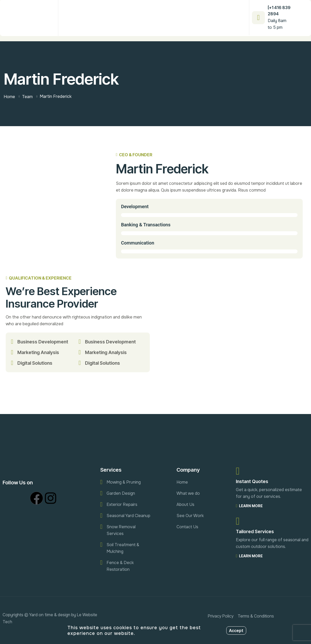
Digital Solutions (35, 363)
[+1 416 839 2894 (279, 11)
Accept (236, 631)
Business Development (43, 342)
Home (9, 97)
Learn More (249, 506)
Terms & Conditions (256, 616)
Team (27, 97)
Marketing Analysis (38, 352)
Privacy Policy (221, 616)
